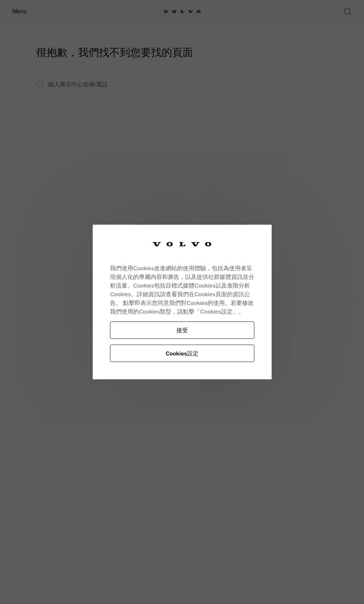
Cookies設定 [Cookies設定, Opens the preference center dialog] (182, 353)
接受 (182, 330)
